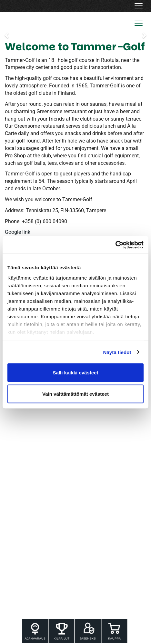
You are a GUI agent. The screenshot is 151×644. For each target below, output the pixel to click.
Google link (18, 232)
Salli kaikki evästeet (76, 373)
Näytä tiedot (117, 352)
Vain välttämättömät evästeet (75, 394)
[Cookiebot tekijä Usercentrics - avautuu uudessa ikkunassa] (115, 245)
